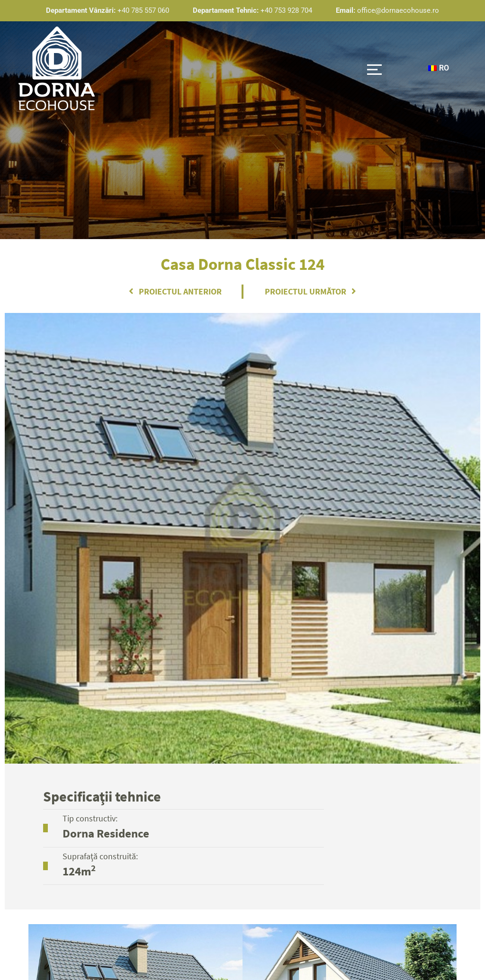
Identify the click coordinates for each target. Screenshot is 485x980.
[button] (374, 69)
